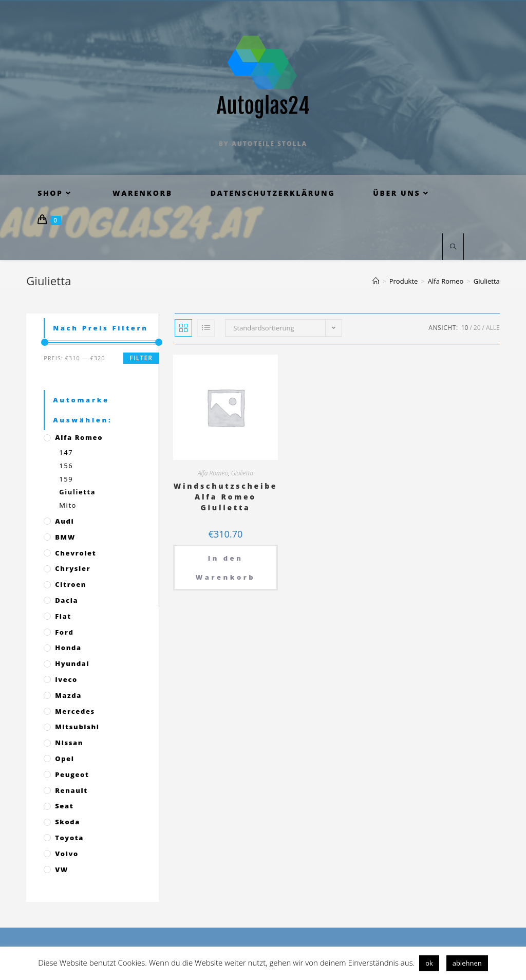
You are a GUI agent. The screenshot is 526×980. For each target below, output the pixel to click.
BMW (65, 537)
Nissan (69, 743)
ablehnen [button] (467, 963)
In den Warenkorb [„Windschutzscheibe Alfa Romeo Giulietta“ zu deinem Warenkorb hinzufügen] (226, 567)
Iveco (66, 679)
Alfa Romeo (213, 473)
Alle (493, 328)
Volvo (67, 854)
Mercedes (75, 711)
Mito (68, 505)
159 (66, 479)
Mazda (68, 695)
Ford (64, 632)
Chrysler (73, 568)
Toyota (69, 838)
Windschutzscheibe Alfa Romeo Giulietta (226, 497)
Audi (64, 521)
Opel (64, 759)
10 (465, 328)
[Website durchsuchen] (453, 247)
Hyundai (72, 663)
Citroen (71, 584)
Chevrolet (76, 553)
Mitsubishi (77, 727)
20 (477, 328)
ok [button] (429, 963)
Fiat (63, 616)
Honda (68, 648)
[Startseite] (376, 281)
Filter (141, 358)
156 (66, 466)
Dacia (67, 600)
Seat (64, 806)
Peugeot (72, 774)
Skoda (68, 822)
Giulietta (242, 473)
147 (66, 452)
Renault (71, 790)
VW (62, 870)
